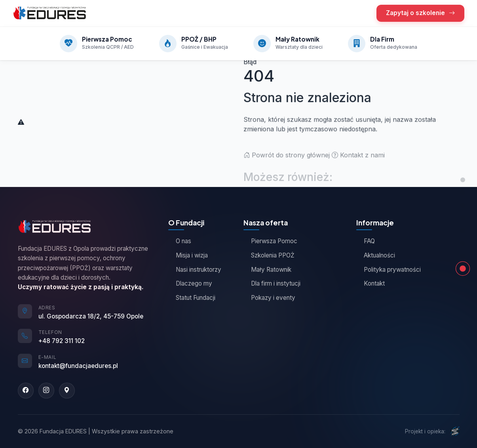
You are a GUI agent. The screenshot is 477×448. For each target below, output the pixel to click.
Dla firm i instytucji (272, 283)
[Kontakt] (463, 256)
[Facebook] (26, 391)
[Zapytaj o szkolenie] (463, 243)
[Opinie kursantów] (463, 218)
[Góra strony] (463, 180)
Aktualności (376, 255)
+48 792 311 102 (62, 341)
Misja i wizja (188, 255)
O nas (180, 241)
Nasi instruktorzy (195, 270)
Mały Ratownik (267, 270)
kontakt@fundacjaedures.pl (78, 366)
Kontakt (371, 283)
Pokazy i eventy (269, 298)
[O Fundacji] (463, 205)
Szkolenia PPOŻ (269, 255)
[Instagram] (46, 391)
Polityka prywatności (389, 270)
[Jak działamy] (463, 231)
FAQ (366, 241)
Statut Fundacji (192, 298)
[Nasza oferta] (463, 193)
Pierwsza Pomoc (270, 241)
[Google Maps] (67, 391)
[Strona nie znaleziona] (463, 269)
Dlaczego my (190, 283)
